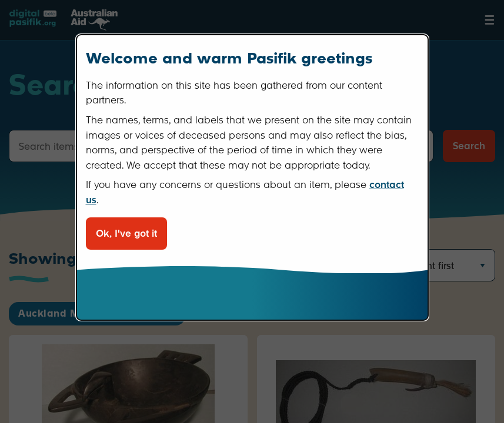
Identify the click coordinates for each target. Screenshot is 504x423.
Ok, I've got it (126, 234)
